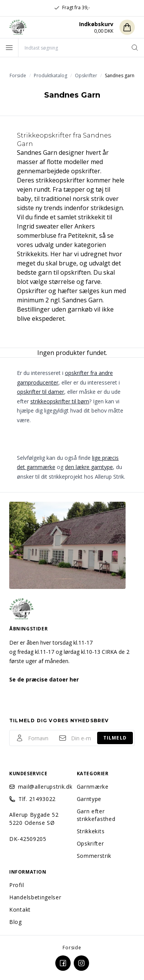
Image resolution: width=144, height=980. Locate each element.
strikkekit (92, 217)
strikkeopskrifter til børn (60, 401)
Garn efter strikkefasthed (96, 815)
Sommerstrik (94, 856)
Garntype (89, 799)
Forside (72, 948)
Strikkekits (91, 831)
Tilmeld (115, 738)
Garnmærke (93, 787)
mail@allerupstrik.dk (43, 787)
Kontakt (20, 910)
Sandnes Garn (37, 153)
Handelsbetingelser (35, 897)
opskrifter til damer (41, 392)
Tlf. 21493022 (37, 799)
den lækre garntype (89, 467)
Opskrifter (90, 843)
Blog (16, 922)
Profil (17, 885)
